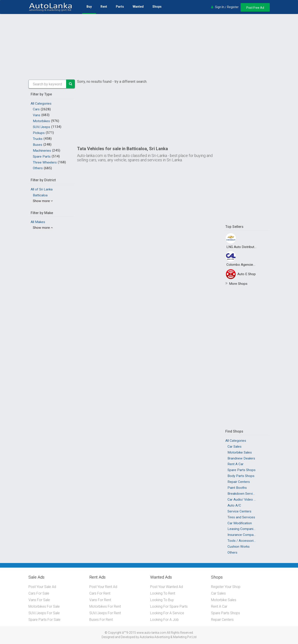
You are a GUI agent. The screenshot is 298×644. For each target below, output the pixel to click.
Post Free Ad (255, 8)
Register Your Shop (226, 587)
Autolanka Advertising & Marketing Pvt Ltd (168, 637)
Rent (104, 7)
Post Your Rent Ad (103, 587)
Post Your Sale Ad (42, 587)
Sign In (220, 7)
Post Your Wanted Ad (167, 587)
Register (233, 7)
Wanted (138, 7)
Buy (89, 7)
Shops (157, 7)
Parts (120, 7)
